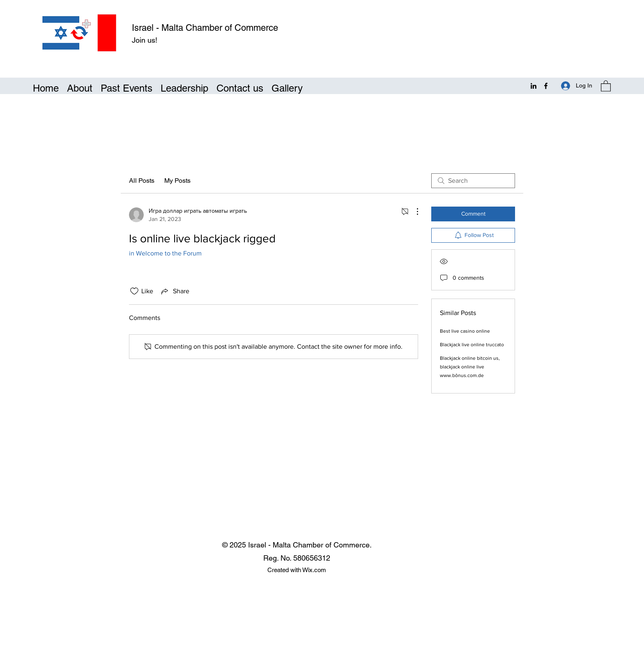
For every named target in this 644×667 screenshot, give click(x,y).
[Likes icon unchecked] (134, 291)
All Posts (142, 181)
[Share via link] (175, 291)
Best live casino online (465, 331)
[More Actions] (413, 212)
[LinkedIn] (534, 86)
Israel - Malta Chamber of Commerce (205, 28)
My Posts (177, 181)
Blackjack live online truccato (472, 345)
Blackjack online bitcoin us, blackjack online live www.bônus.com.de (470, 367)
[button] (606, 86)
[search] (473, 181)
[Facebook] (546, 86)
